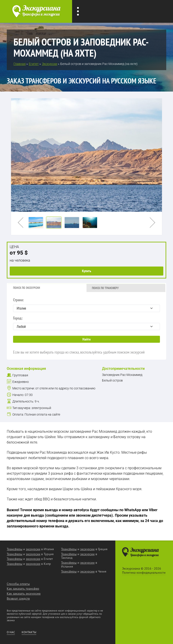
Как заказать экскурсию (24, 593)
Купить (87, 271)
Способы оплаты (18, 584)
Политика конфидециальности (144, 573)
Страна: (86, 305)
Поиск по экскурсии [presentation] (27, 288)
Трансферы (15, 549)
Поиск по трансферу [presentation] (105, 288)
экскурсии (33, 549)
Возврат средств (18, 598)
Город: (86, 323)
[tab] (47, 288)
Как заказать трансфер (23, 589)
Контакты (29, 632)
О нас (11, 632)
